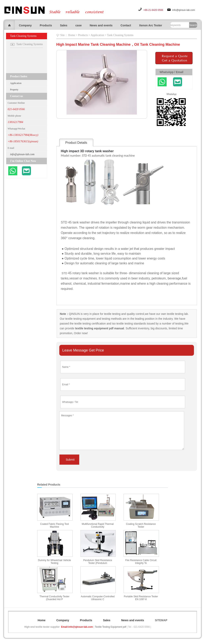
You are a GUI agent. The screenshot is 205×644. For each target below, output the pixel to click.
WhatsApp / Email (171, 72)
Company (25, 25)
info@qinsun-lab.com (184, 10)
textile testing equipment (80, 319)
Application (16, 83)
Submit (70, 460)
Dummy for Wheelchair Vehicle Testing (54, 562)
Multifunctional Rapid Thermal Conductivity (98, 525)
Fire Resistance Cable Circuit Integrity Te (141, 562)
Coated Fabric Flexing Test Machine (55, 525)
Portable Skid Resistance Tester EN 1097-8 (141, 598)
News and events (101, 25)
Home (72, 35)
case (78, 25)
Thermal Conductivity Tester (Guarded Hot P (55, 598)
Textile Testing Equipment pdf (111, 627)
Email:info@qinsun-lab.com (77, 627)
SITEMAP (161, 620)
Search (193, 25)
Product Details (76, 143)
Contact (126, 25)
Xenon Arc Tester (151, 25)
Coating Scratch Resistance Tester (141, 525)
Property (14, 90)
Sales (64, 25)
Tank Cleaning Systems (120, 35)
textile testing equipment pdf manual (99, 328)
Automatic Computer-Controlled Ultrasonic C (98, 598)
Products (46, 25)
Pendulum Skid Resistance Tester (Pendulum (98, 562)
